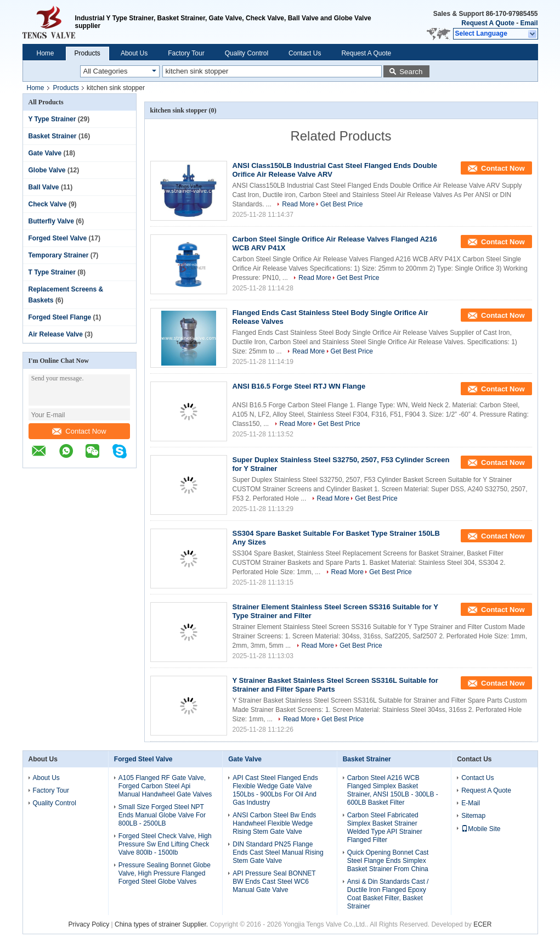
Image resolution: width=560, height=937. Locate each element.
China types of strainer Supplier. (162, 924)
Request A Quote (488, 23)
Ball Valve (44, 187)
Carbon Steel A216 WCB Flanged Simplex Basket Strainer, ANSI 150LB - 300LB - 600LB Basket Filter (393, 790)
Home (46, 53)
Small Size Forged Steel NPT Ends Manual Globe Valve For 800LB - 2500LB (162, 815)
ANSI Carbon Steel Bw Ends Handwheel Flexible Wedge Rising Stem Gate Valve (274, 823)
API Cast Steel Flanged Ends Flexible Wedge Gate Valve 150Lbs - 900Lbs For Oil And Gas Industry (275, 790)
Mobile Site (481, 829)
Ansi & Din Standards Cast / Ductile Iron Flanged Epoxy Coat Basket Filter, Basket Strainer (388, 894)
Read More (298, 204)
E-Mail (471, 803)
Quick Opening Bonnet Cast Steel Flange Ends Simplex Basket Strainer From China (388, 861)
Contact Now (79, 431)
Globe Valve (47, 170)
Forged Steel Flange (60, 317)
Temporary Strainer (59, 255)
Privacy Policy (89, 924)
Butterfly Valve (51, 221)
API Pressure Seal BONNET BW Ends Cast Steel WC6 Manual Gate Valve (274, 882)
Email (529, 23)
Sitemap (473, 816)
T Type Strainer (52, 272)
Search (411, 72)
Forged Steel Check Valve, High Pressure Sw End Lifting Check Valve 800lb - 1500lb (165, 844)
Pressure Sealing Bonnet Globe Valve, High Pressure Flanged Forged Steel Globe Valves (165, 873)
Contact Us (305, 53)
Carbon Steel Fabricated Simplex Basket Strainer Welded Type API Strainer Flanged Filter (385, 827)
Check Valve (48, 204)
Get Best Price (341, 204)
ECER (482, 924)
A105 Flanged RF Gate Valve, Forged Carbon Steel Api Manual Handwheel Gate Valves (165, 786)
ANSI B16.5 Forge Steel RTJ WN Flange (299, 386)
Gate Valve (45, 153)
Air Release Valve (56, 334)
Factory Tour (186, 53)
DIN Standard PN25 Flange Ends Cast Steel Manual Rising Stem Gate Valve (278, 852)
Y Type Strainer (52, 119)
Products (87, 53)
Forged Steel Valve (58, 238)
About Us (134, 53)
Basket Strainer (53, 136)
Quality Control (247, 53)
